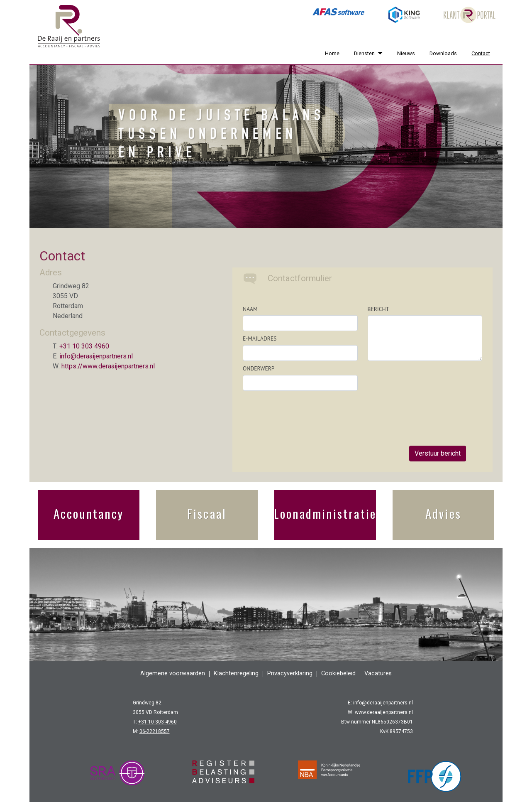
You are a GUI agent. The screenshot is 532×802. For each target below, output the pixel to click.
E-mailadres (260, 339)
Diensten (364, 53)
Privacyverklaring (290, 673)
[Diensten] (378, 53)
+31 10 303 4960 (84, 346)
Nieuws (406, 53)
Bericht (378, 309)
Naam (250, 309)
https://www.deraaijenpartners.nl (108, 366)
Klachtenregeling (236, 673)
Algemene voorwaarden (173, 673)
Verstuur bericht (438, 453)
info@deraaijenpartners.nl (96, 356)
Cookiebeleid (338, 673)
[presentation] (431, 397)
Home (332, 53)
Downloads (443, 53)
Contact (481, 53)
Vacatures (378, 673)
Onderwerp (259, 369)
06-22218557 (155, 731)
